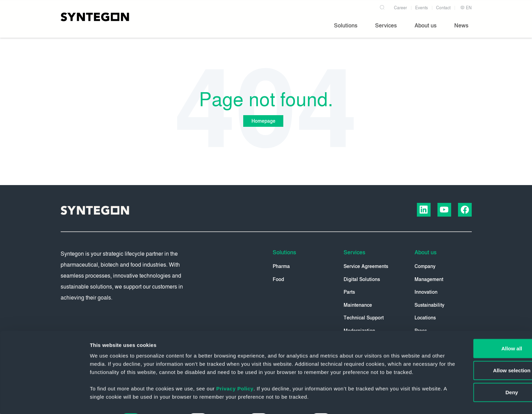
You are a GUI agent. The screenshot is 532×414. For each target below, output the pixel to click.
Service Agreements (366, 267)
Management (429, 280)
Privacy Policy (235, 370)
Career (400, 6)
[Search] (383, 5)
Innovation (426, 293)
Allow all (475, 322)
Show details (360, 400)
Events (422, 6)
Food (278, 280)
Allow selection (475, 344)
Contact (443, 6)
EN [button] (466, 6)
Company (425, 267)
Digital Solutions (362, 280)
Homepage (263, 121)
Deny (475, 366)
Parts (349, 293)
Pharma (281, 267)
